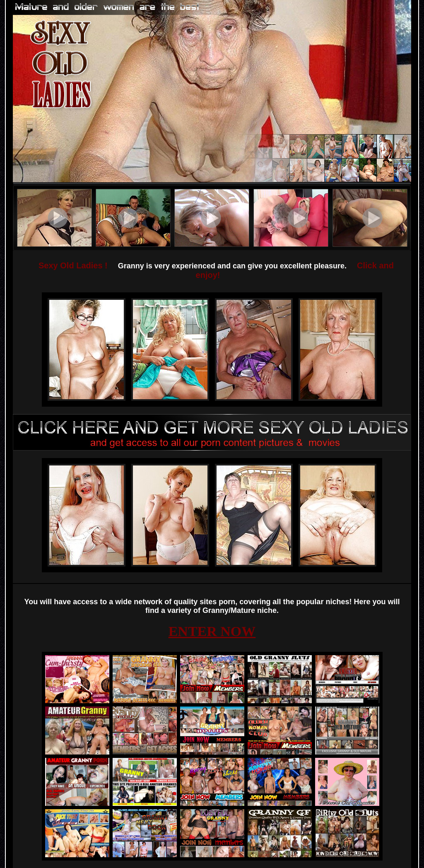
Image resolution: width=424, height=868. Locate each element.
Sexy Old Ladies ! (73, 265)
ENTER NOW (212, 631)
